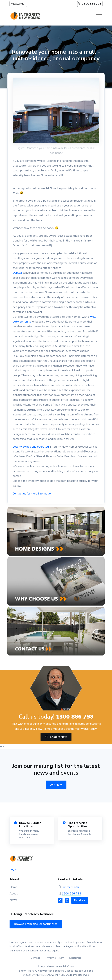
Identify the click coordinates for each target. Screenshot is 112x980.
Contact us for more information (32, 494)
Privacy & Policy (55, 958)
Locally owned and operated (31, 447)
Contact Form (70, 887)
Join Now (56, 785)
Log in (13, 869)
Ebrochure (80, 900)
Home (13, 887)
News (13, 900)
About (14, 894)
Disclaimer (75, 958)
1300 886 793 (90, 4)
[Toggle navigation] (99, 16)
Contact (35, 958)
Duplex (18, 273)
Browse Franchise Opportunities (36, 924)
